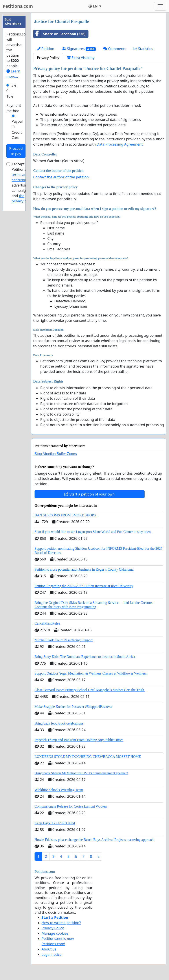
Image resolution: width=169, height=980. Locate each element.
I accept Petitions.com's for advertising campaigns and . (24, 183)
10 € (10, 96)
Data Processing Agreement (120, 144)
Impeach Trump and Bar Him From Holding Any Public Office (79, 740)
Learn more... (13, 74)
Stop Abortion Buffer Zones (56, 454)
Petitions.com (18, 6)
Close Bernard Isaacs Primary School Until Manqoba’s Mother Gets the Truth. (90, 690)
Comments (115, 49)
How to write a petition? (61, 923)
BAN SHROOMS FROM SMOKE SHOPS (65, 515)
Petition (46, 49)
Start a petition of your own (89, 494)
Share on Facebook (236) (60, 34)
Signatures (79, 49)
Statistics (143, 49)
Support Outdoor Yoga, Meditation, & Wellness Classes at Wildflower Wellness (91, 673)
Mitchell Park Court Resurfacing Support (64, 640)
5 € (14, 85)
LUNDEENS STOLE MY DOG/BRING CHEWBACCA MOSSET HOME (88, 757)
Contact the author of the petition (61, 177)
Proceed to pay (16, 151)
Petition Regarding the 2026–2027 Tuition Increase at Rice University (84, 586)
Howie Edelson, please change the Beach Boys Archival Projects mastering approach (94, 840)
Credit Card (17, 135)
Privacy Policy (48, 58)
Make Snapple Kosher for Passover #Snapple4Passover (73, 707)
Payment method (14, 108)
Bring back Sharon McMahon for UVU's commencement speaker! (81, 773)
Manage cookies (55, 933)
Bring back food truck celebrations (59, 723)
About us (49, 949)
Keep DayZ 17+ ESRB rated (55, 823)
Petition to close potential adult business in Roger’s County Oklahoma (84, 569)
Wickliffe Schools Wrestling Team (59, 790)
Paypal (17, 121)
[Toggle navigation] (160, 6)
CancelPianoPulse (47, 623)
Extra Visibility (81, 58)
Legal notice (52, 954)
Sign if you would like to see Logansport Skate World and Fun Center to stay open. (93, 532)
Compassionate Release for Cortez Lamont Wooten (71, 806)
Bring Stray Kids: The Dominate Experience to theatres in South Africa (85, 657)
